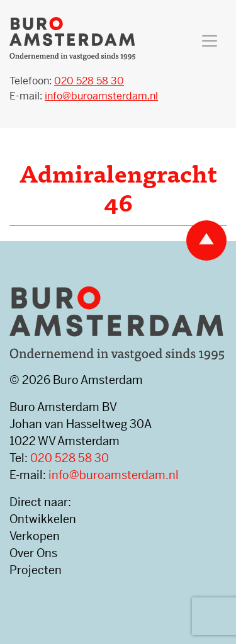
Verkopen (35, 536)
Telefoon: (67, 81)
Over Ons (33, 553)
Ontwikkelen (43, 519)
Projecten (36, 570)
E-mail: (84, 96)
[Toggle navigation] (210, 41)
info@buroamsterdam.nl (114, 475)
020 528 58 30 (70, 458)
